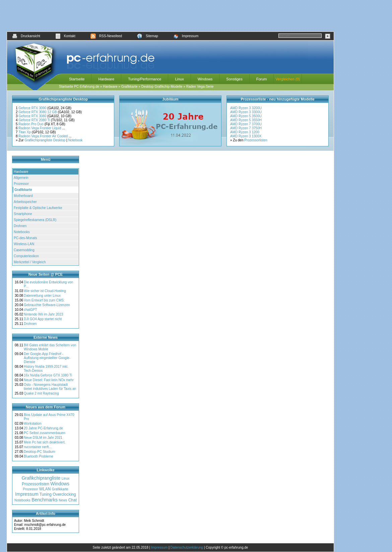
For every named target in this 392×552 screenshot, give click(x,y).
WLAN (45, 489)
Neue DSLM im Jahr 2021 (43, 438)
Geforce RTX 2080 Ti (35, 120)
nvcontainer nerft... (38, 447)
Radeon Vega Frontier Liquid (40, 128)
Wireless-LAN (24, 244)
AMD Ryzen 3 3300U (246, 112)
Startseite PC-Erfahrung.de (79, 87)
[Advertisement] (171, 16)
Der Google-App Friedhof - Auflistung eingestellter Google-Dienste (47, 358)
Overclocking (64, 494)
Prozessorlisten (256, 140)
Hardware (106, 79)
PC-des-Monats (25, 238)
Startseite (77, 79)
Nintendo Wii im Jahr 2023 (43, 314)
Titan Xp (25, 132)
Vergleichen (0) (288, 79)
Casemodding (24, 250)
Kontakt (65, 36)
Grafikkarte (129, 87)
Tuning (46, 494)
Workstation (33, 424)
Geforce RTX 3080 (33, 116)
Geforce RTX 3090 (33, 108)
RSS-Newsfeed (106, 36)
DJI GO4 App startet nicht (43, 319)
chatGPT (30, 310)
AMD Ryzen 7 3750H (246, 128)
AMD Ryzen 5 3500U (246, 116)
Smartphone (23, 214)
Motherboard (23, 196)
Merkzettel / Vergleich (30, 262)
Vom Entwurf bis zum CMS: (44, 300)
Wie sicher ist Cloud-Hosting (45, 291)
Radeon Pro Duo (31, 124)
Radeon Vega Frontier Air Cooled (44, 136)
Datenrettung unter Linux (42, 296)
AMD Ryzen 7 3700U (246, 124)
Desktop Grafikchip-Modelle (162, 87)
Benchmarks (45, 500)
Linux (179, 79)
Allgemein (21, 178)
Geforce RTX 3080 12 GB (38, 112)
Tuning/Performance (145, 79)
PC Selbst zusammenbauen (45, 433)
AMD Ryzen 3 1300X (246, 136)
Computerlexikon (26, 256)
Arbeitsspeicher (25, 202)
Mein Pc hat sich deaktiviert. (45, 442)
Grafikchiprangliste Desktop (45, 140)
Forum (262, 79)
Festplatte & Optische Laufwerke (38, 208)
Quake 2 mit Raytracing (41, 393)
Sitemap (148, 36)
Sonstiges (234, 79)
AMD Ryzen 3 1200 (245, 132)
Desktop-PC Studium (39, 452)
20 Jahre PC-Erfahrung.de (43, 428)
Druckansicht (26, 36)
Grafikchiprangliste (41, 478)
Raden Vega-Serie (200, 87)
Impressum (186, 36)
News (63, 500)
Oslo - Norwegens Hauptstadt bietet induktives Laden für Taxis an (50, 387)
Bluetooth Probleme (39, 456)
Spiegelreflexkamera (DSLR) (35, 220)
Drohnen (20, 226)
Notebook (76, 140)
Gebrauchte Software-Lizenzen (47, 305)
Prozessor (21, 184)
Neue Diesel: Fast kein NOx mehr (49, 380)
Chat (73, 500)
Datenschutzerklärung (187, 547)
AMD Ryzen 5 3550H (246, 120)
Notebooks (22, 232)
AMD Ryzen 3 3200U (246, 108)
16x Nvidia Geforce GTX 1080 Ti (48, 375)
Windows (205, 79)
